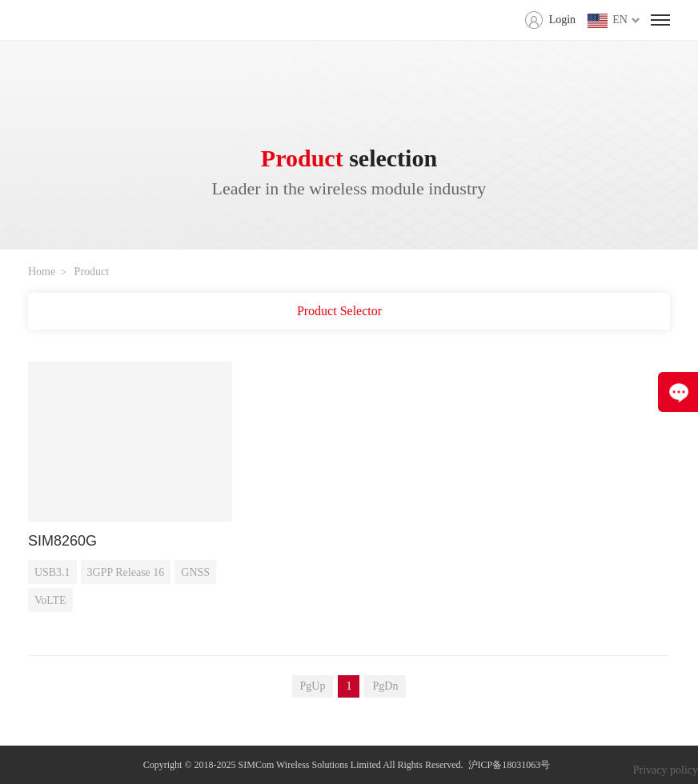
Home (42, 272)
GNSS (195, 572)
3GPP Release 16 (126, 572)
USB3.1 (52, 572)
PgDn (385, 686)
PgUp (313, 686)
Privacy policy (666, 770)
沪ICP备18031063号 (509, 765)
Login (562, 20)
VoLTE (50, 600)
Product (92, 272)
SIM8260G (62, 541)
